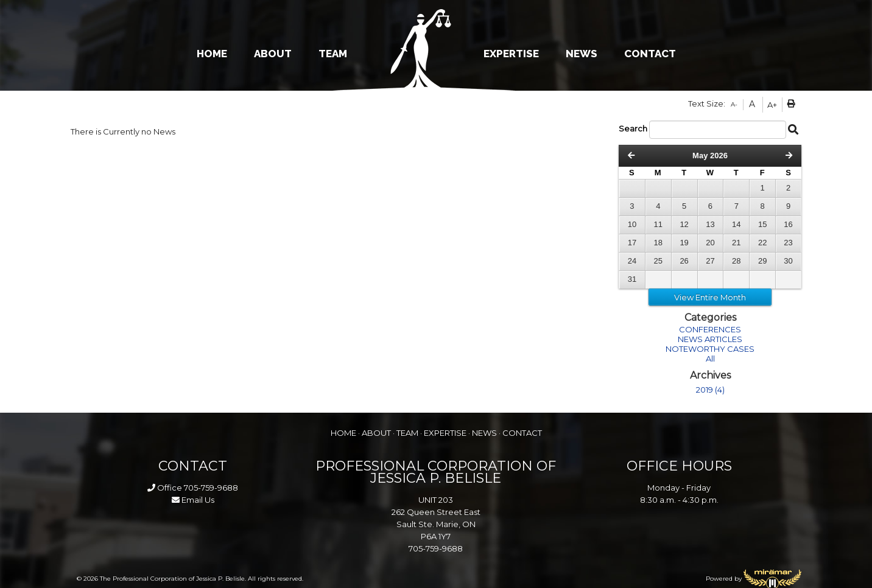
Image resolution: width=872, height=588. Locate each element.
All (710, 359)
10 (632, 224)
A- (734, 104)
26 (684, 261)
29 (762, 261)
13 (710, 224)
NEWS (582, 54)
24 (632, 261)
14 (736, 224)
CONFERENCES (710, 329)
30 (788, 261)
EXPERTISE (511, 54)
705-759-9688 (211, 488)
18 (658, 243)
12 (684, 224)
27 (710, 261)
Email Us (193, 500)
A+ (772, 105)
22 (762, 243)
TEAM (333, 54)
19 (684, 243)
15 (762, 224)
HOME (212, 54)
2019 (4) (710, 390)
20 (710, 243)
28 (736, 261)
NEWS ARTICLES (710, 339)
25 (658, 261)
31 (632, 279)
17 (632, 243)
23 (788, 243)
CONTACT (650, 54)
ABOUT (273, 54)
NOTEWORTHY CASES (710, 349)
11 (658, 224)
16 (788, 224)
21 (736, 243)
